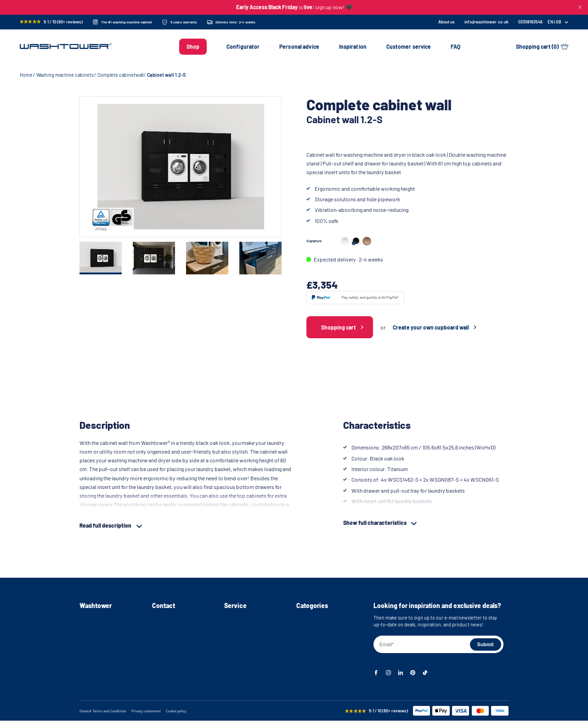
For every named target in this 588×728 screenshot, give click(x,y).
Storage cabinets (315, 668)
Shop (193, 46)
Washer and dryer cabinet (323, 639)
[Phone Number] (530, 22)
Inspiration (353, 46)
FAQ (455, 46)
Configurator (243, 46)
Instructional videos (101, 639)
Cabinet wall (309, 659)
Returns (233, 639)
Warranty (234, 649)
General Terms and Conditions (103, 718)
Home (26, 75)
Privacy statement (146, 718)
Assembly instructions (103, 629)
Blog (84, 668)
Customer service (409, 46)
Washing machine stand (322, 629)
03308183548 (166, 639)
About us (447, 22)
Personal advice (299, 46)
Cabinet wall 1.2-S (166, 75)
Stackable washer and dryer (325, 649)
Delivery (233, 629)
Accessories (310, 678)
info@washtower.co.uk (486, 22)
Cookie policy (176, 718)
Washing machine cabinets (65, 75)
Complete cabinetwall (120, 75)
